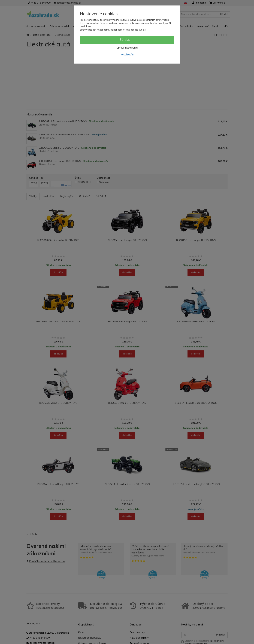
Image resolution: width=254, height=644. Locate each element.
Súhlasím (127, 40)
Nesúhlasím (127, 55)
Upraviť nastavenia (127, 48)
